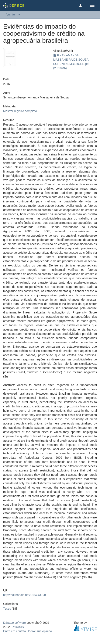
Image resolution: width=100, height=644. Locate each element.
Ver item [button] (13, 15)
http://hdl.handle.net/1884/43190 (25, 595)
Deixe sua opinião (40, 631)
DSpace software (15, 623)
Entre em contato (15, 631)
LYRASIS (18, 627)
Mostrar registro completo (20, 111)
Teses (7, 609)
